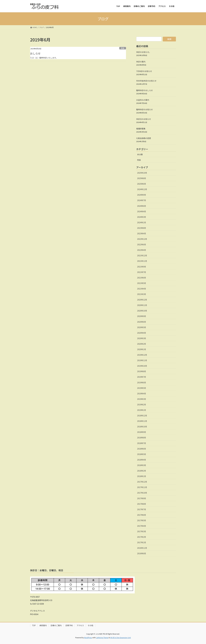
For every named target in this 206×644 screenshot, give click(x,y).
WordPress (88, 638)
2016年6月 (142, 553)
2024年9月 (142, 195)
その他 (91, 625)
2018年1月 (142, 476)
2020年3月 (142, 338)
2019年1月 (142, 410)
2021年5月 (142, 283)
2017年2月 (142, 537)
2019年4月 (142, 394)
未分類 (140, 154)
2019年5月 (142, 388)
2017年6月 (142, 515)
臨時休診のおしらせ (145, 90)
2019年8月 (142, 371)
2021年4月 (142, 289)
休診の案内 (141, 62)
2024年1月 (142, 222)
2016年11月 (142, 548)
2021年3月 (142, 294)
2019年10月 (142, 366)
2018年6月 (142, 449)
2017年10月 (142, 493)
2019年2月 (142, 405)
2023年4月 (142, 233)
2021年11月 (142, 261)
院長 (123, 48)
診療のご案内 (56, 625)
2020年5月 (142, 327)
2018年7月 (142, 443)
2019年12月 (142, 355)
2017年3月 (142, 531)
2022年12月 (142, 239)
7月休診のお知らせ (144, 71)
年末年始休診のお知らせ (146, 81)
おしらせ (35, 53)
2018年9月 (142, 432)
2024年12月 (142, 189)
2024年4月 (142, 211)
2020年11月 (142, 305)
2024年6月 (142, 206)
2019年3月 (142, 399)
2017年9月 (142, 498)
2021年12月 (142, 255)
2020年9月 (142, 316)
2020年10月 (142, 311)
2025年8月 (142, 178)
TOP (34, 625)
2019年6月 (142, 382)
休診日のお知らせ (144, 119)
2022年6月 (142, 244)
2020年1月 (142, 349)
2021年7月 (142, 272)
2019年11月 (142, 360)
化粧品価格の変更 (144, 138)
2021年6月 (142, 278)
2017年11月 (142, 487)
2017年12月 (142, 482)
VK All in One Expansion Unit (121, 638)
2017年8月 (142, 504)
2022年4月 (142, 250)
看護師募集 (141, 129)
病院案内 (43, 625)
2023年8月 (142, 228)
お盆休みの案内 (143, 100)
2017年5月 (142, 520)
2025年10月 (142, 173)
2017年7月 (142, 509)
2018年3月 (142, 465)
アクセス (80, 625)
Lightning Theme (102, 638)
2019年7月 (142, 377)
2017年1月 (142, 542)
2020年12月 (142, 300)
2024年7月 (142, 200)
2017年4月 (142, 526)
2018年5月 (142, 454)
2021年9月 (142, 267)
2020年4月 (142, 333)
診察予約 (69, 625)
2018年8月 (142, 438)
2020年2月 (142, 344)
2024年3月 (142, 217)
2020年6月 (142, 322)
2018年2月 (142, 471)
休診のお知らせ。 (144, 52)
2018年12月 (142, 416)
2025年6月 (142, 184)
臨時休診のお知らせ (145, 109)
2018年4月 (142, 460)
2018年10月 (142, 427)
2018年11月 (142, 421)
